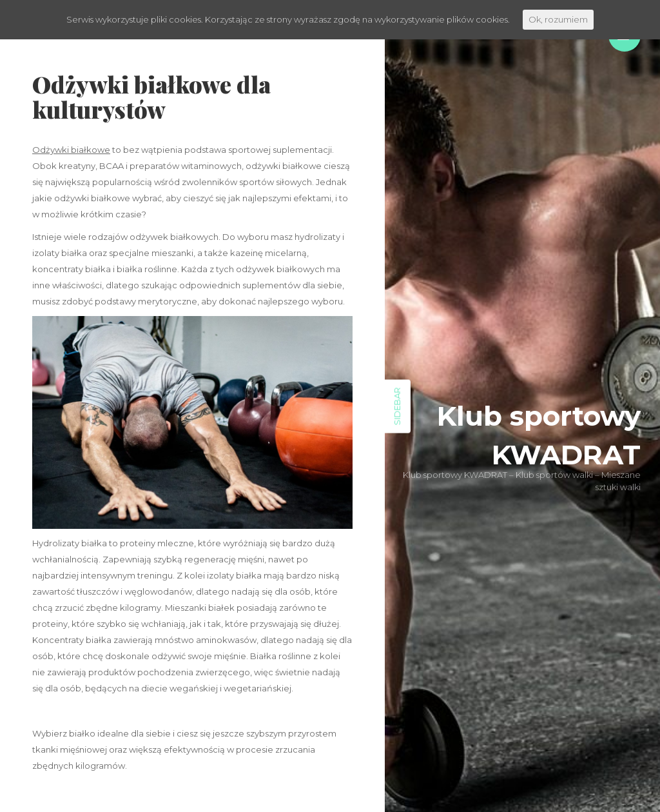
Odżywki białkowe (71, 150)
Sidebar (397, 406)
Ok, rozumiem (558, 19)
